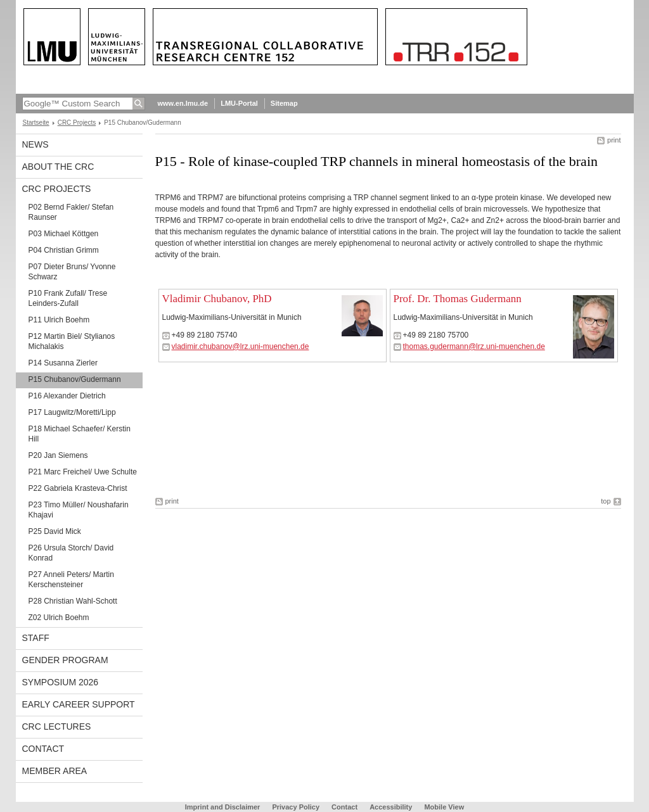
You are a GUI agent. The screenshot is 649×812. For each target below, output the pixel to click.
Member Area (55, 771)
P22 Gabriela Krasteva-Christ (78, 488)
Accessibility (392, 807)
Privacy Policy (296, 807)
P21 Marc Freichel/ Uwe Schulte (83, 472)
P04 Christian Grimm (64, 250)
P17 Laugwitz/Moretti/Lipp (72, 412)
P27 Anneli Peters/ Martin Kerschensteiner (71, 580)
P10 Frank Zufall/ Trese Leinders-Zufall (68, 298)
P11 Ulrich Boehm (59, 320)
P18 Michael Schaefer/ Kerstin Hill (80, 434)
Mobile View (444, 807)
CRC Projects (77, 123)
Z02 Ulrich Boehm (59, 618)
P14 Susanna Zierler (63, 363)
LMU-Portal (239, 103)
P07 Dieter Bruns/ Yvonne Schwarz (72, 272)
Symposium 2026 (61, 682)
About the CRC (58, 167)
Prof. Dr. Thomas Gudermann (458, 299)
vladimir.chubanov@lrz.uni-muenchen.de (241, 346)
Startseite (36, 123)
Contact (43, 749)
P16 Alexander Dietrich (67, 396)
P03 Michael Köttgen (64, 234)
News (35, 144)
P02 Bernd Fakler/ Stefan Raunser (71, 212)
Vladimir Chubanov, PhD (217, 299)
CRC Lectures (57, 726)
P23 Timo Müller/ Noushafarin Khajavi (79, 510)
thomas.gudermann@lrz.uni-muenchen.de (474, 346)
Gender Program (65, 660)
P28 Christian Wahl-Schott (73, 601)
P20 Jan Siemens (58, 455)
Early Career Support (79, 704)
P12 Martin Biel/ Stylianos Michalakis (72, 341)
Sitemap (284, 103)
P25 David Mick (55, 531)
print (614, 140)
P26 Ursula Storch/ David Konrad (71, 553)
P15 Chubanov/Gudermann (75, 379)
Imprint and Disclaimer (223, 807)
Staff (36, 638)
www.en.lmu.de (183, 103)
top (606, 501)
